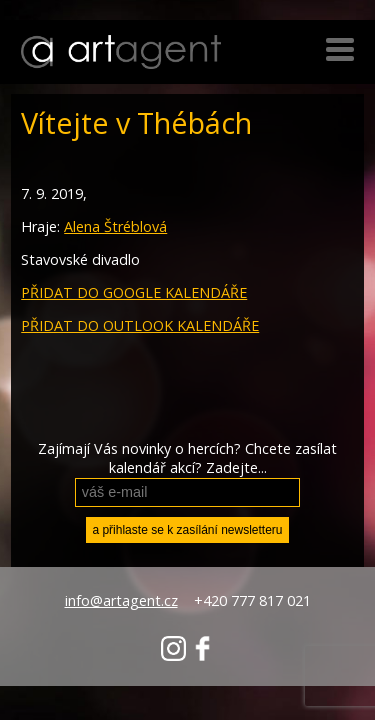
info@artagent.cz (121, 600)
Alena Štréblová (115, 226)
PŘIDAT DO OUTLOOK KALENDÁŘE (140, 325)
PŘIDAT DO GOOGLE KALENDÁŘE (134, 292)
